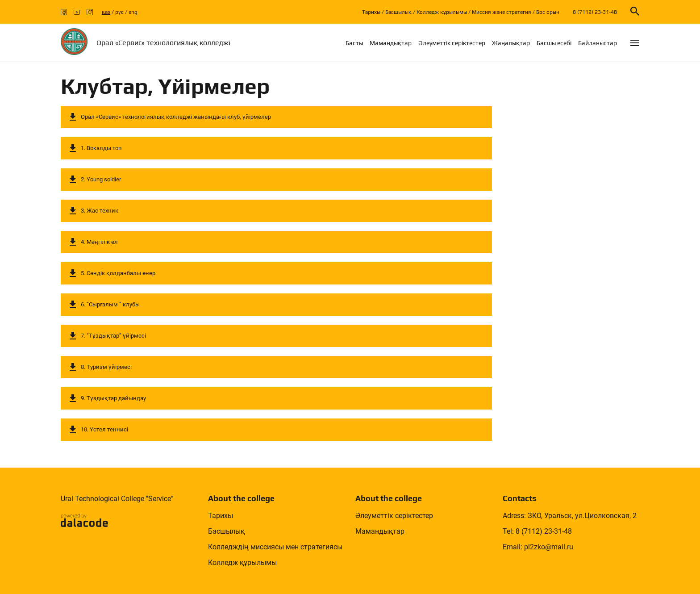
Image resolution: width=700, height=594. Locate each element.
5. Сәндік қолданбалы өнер (118, 273)
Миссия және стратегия (502, 12)
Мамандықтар (391, 43)
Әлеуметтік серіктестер (452, 43)
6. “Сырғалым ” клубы (110, 304)
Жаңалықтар (511, 43)
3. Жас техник (100, 211)
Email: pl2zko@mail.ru (538, 547)
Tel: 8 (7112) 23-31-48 (537, 531)
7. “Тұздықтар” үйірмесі (113, 336)
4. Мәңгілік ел (99, 242)
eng (133, 12)
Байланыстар (598, 43)
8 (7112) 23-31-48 (595, 12)
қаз (106, 12)
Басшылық (398, 12)
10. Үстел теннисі (104, 429)
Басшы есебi (554, 43)
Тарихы (371, 12)
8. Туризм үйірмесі (106, 367)
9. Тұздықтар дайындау (113, 398)
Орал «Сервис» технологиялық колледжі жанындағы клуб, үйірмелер (176, 117)
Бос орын (548, 12)
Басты (354, 43)
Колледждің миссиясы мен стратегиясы (275, 547)
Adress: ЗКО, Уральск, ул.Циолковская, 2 (570, 516)
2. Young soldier (101, 179)
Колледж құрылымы (442, 12)
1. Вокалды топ (101, 148)
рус (119, 12)
